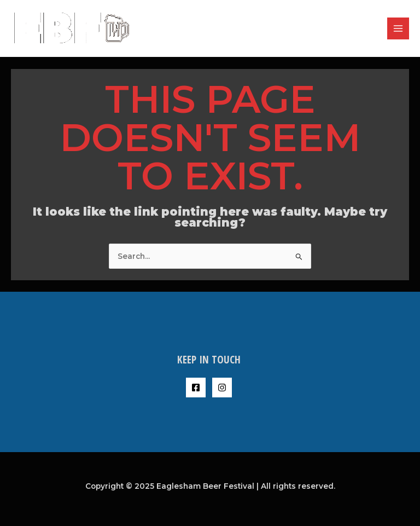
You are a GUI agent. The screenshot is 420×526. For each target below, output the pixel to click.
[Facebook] (196, 388)
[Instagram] (222, 388)
